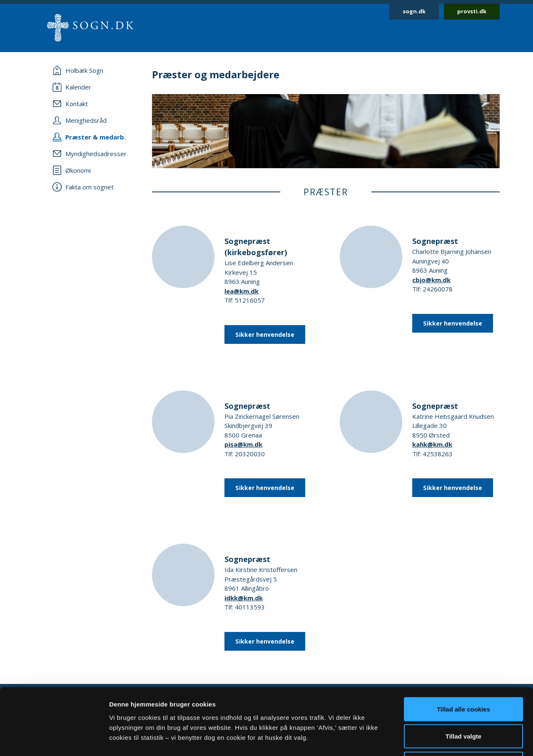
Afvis (464, 701)
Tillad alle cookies (463, 647)
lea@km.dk (242, 291)
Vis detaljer (433, 740)
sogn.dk (414, 11)
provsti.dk (472, 11)
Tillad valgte (463, 674)
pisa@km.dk (243, 444)
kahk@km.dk (432, 444)
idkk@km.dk (244, 598)
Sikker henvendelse (265, 334)
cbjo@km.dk (431, 280)
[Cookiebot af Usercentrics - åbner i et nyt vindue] (54, 740)
